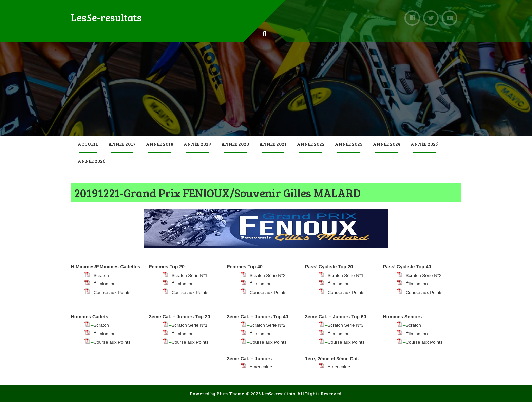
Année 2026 (92, 161)
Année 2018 (160, 144)
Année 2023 (349, 144)
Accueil (88, 144)
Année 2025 (424, 144)
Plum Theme (230, 394)
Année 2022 (311, 144)
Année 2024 (387, 144)
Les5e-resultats (106, 17)
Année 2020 (235, 144)
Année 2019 (197, 144)
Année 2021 (273, 144)
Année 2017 (122, 144)
